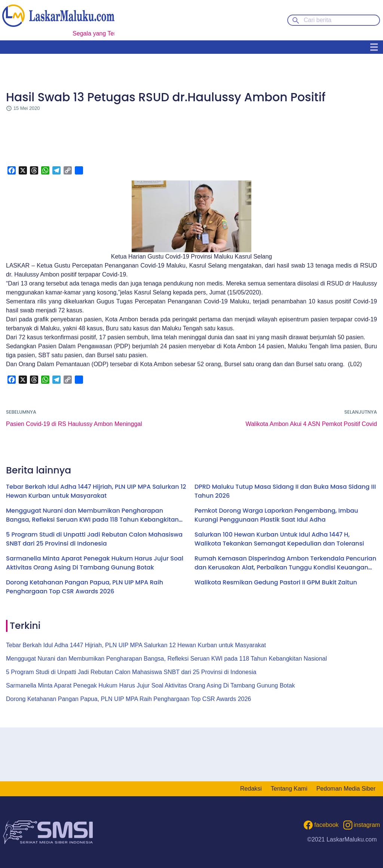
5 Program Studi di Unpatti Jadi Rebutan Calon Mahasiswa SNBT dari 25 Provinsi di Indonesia (94, 539)
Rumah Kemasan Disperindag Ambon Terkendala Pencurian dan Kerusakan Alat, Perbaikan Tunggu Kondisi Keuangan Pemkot (285, 563)
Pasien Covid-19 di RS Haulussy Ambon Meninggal (74, 424)
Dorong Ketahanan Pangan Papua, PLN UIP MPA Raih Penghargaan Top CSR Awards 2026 (85, 587)
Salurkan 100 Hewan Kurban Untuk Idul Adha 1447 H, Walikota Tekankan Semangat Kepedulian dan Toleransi (279, 539)
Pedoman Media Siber (346, 789)
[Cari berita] (334, 20)
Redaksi (251, 789)
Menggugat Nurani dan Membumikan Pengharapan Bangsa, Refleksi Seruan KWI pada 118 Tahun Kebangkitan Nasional (92, 515)
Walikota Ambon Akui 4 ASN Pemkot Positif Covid (311, 424)
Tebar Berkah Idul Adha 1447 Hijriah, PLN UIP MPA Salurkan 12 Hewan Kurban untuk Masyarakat (96, 491)
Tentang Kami (289, 789)
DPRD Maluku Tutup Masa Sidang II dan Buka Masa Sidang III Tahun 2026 (285, 491)
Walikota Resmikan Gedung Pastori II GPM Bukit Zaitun (276, 582)
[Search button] (296, 20)
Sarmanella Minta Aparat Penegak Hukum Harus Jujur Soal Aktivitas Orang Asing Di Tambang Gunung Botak (95, 563)
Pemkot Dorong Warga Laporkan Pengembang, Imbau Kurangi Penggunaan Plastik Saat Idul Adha (276, 515)
